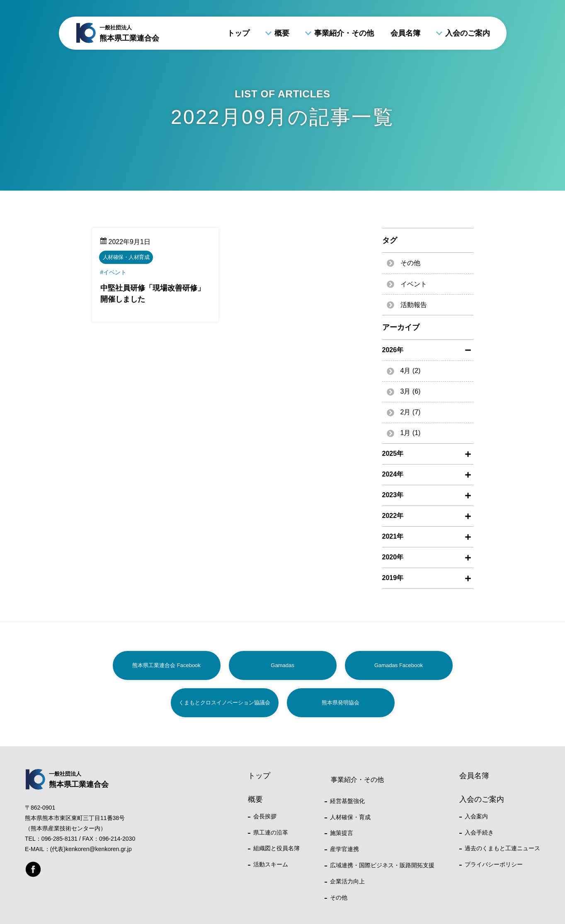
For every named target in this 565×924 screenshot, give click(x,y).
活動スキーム (271, 864)
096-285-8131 (59, 839)
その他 (410, 263)
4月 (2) (411, 371)
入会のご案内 (468, 33)
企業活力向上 (347, 881)
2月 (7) (411, 412)
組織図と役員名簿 (276, 848)
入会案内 (476, 816)
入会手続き (479, 832)
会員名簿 (405, 33)
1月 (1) (411, 433)
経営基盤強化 (347, 801)
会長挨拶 (265, 816)
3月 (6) (411, 391)
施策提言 (342, 833)
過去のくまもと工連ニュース (502, 848)
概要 (282, 33)
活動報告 (414, 305)
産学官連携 (344, 849)
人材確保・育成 (350, 817)
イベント (414, 284)
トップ (238, 33)
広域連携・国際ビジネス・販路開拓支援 (382, 865)
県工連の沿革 (271, 832)
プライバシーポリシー (494, 864)
